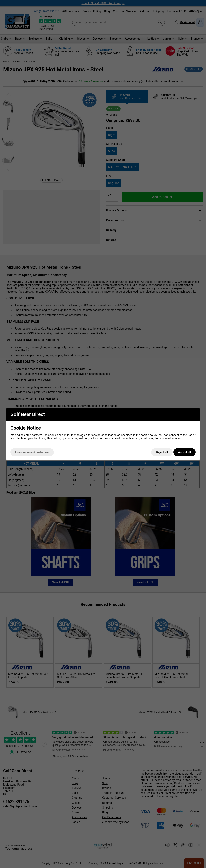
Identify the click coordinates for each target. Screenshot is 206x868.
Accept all (184, 452)
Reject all (162, 452)
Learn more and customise (32, 452)
